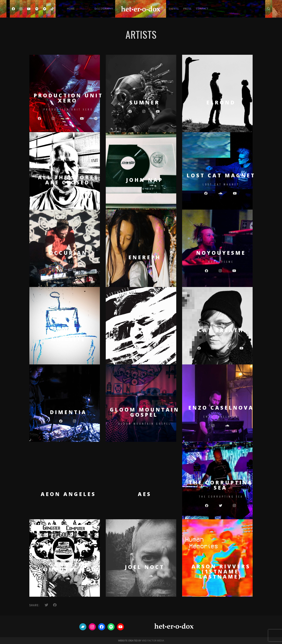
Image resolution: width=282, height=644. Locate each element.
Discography (104, 9)
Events (174, 9)
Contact (202, 9)
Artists (85, 9)
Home (71, 9)
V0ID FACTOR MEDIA (153, 641)
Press (187, 9)
